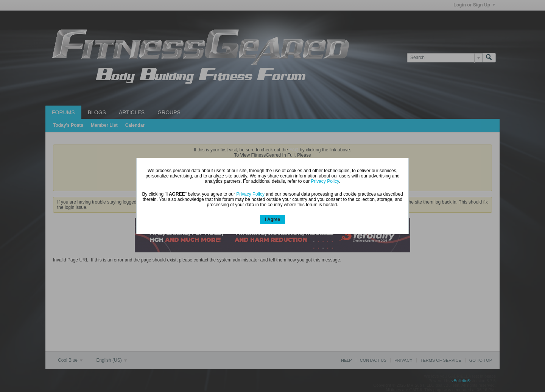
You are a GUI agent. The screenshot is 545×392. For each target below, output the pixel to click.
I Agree (272, 219)
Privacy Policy (325, 181)
